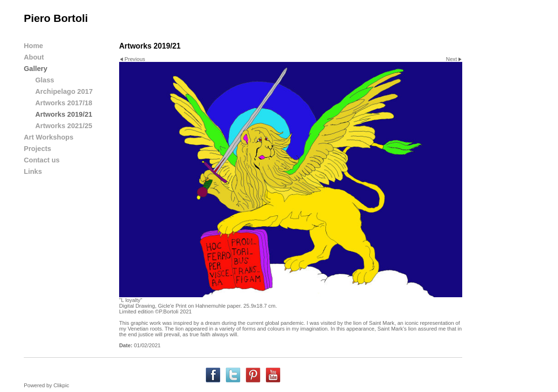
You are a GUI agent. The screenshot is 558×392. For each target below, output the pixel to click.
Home (33, 46)
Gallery (36, 69)
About (34, 57)
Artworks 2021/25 (64, 126)
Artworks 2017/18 (64, 103)
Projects (37, 149)
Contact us (42, 160)
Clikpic (61, 385)
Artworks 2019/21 (64, 114)
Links (33, 171)
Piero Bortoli (56, 18)
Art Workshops (49, 137)
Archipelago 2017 (64, 91)
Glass (45, 80)
